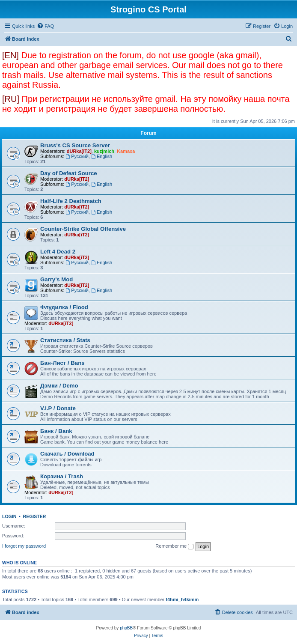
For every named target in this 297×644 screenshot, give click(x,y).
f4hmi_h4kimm (182, 599)
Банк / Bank (56, 431)
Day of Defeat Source (69, 173)
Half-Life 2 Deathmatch (71, 201)
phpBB (126, 628)
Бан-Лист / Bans (62, 363)
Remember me (174, 546)
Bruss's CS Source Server (75, 145)
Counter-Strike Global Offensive (83, 229)
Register (35, 516)
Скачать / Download (67, 454)
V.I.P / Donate (58, 408)
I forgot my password (24, 546)
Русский (77, 156)
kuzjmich (104, 151)
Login (9, 516)
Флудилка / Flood (64, 307)
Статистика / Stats (65, 340)
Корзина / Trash (62, 476)
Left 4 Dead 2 (58, 252)
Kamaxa (126, 151)
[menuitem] (45, 26)
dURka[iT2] (79, 151)
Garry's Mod (56, 279)
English (102, 156)
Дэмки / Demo (59, 386)
